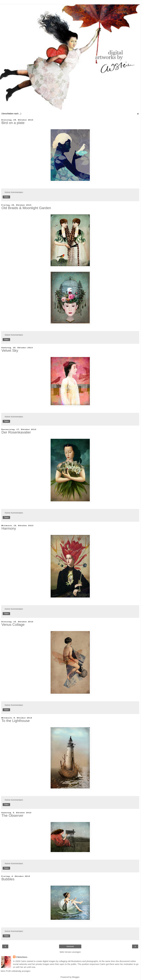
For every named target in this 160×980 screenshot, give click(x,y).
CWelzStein (22, 957)
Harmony (9, 528)
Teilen (6, 197)
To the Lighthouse (16, 721)
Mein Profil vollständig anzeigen (16, 971)
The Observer (12, 815)
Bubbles (8, 879)
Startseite (70, 946)
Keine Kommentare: (14, 192)
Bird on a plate (13, 123)
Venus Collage (13, 625)
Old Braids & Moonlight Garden (26, 208)
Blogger (76, 977)
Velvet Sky (10, 350)
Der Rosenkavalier (16, 432)
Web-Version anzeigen (70, 952)
